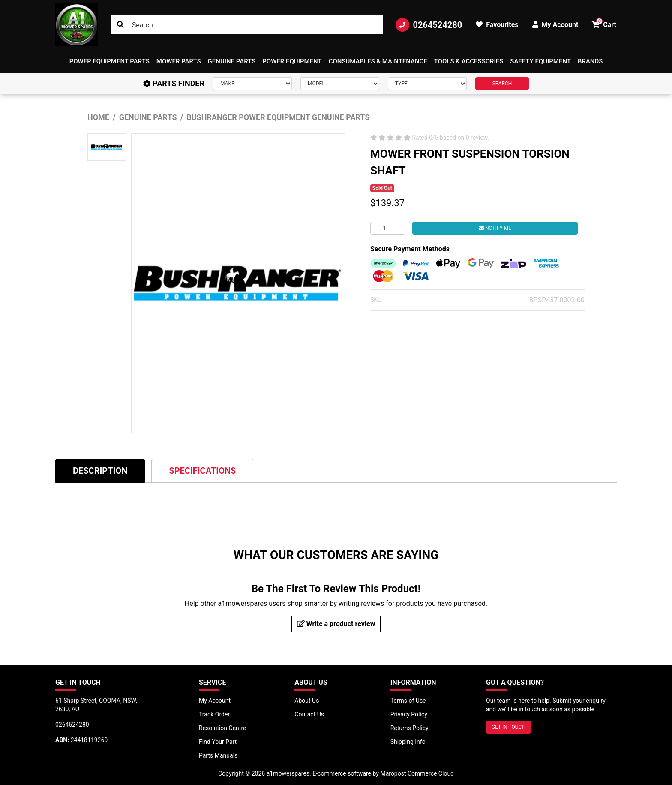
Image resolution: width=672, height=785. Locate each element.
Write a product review (336, 624)
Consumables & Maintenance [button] (378, 61)
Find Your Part (218, 742)
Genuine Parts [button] (232, 61)
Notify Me (495, 228)
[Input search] (247, 25)
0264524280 (429, 25)
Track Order (214, 714)
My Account (215, 701)
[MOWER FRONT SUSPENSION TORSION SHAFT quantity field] (388, 228)
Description (100, 471)
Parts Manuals (218, 755)
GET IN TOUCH (508, 727)
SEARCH (502, 84)
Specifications (202, 471)
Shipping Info (408, 742)
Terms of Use (408, 701)
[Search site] (120, 25)
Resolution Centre (222, 728)
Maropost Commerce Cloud (417, 773)
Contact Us (309, 714)
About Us (307, 701)
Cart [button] (604, 23)
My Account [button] (555, 25)
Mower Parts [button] (179, 61)
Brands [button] (590, 61)
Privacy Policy (409, 714)
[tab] (100, 471)
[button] (109, 62)
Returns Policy (409, 728)
